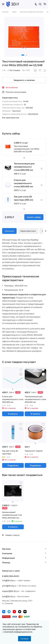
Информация (8, 558)
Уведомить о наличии (24, 80)
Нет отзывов (14, 70)
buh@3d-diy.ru (9, 596)
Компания (7, 553)
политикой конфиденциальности (18, 632)
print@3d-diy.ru (9, 586)
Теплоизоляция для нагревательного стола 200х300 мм (24, 167)
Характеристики (28, 231)
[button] (23, 55)
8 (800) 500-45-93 (10, 576)
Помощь (6, 562)
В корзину (13, 414)
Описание (9, 231)
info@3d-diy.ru (9, 580)
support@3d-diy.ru (10, 591)
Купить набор (34, 217)
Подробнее (13, 465)
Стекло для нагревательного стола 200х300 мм (23, 183)
